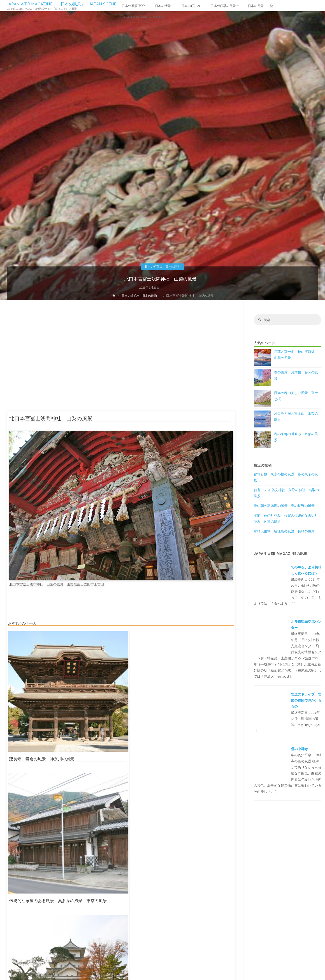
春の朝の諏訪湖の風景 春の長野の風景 (284, 506)
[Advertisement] (121, 358)
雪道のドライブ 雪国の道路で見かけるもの (306, 701)
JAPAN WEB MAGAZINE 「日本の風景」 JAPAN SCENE (62, 4)
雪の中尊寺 (299, 749)
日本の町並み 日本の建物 (162, 266)
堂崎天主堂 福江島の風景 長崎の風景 (284, 532)
